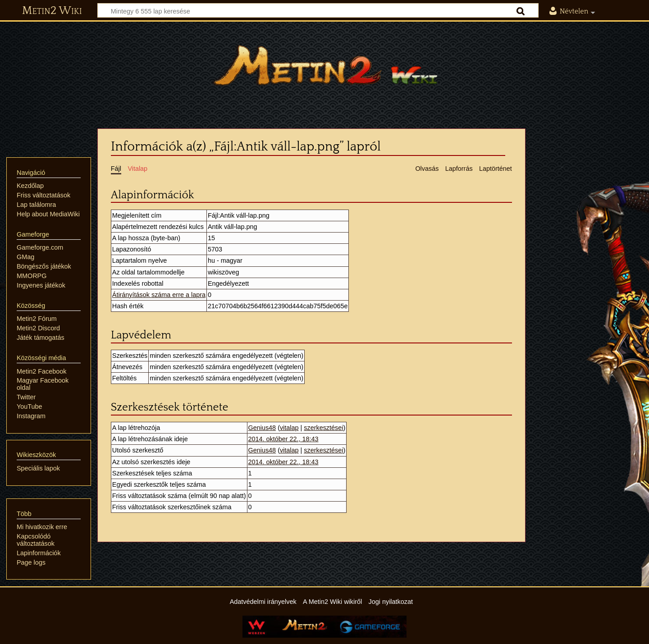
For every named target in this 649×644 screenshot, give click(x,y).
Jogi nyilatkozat (391, 602)
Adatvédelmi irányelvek (263, 602)
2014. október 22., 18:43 (283, 439)
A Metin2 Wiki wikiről (332, 602)
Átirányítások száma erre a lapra (159, 295)
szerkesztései (323, 428)
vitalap (289, 428)
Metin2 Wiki (52, 11)
